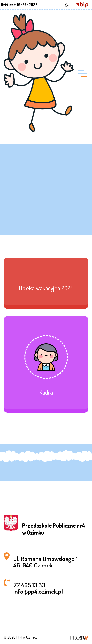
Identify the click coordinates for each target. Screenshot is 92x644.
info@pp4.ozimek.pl (38, 591)
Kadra (46, 392)
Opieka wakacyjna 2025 (46, 288)
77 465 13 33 (29, 585)
